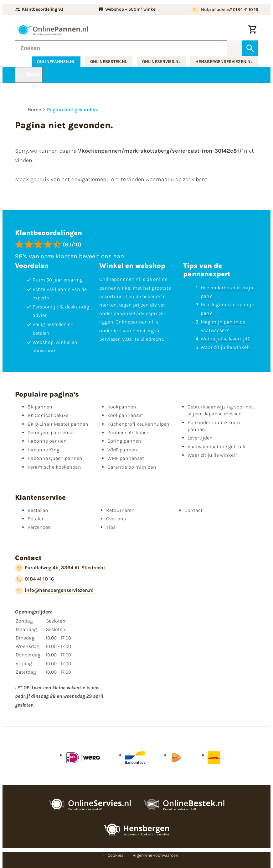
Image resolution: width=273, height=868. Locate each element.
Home (34, 110)
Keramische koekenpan (54, 467)
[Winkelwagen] (252, 30)
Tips (111, 527)
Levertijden (200, 438)
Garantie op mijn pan (132, 467)
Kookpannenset (125, 415)
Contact (193, 510)
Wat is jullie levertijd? (225, 339)
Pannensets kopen (129, 432)
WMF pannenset (126, 458)
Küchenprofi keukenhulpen (138, 424)
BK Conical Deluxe (48, 415)
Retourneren (120, 510)
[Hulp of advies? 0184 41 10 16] (225, 10)
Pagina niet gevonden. (72, 110)
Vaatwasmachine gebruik (217, 447)
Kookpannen (122, 407)
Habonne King (44, 450)
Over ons (116, 519)
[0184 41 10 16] (35, 579)
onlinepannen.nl (56, 62)
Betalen (36, 519)
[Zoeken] (121, 48)
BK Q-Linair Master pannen (58, 424)
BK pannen (40, 407)
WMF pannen (122, 450)
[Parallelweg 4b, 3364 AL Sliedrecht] (60, 568)
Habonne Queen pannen (55, 458)
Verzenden (39, 527)
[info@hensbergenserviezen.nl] (54, 591)
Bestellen (38, 510)
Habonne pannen (47, 441)
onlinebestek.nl (109, 62)
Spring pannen (124, 441)
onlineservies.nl (161, 62)
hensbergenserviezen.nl (224, 62)
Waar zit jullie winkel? (226, 347)
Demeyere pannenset (51, 432)
